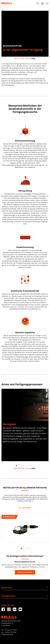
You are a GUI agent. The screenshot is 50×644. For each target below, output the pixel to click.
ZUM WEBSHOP (25, 508)
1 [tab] (16, 466)
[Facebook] (3, 610)
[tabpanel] (25, 425)
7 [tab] (31, 466)
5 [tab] (26, 466)
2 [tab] (19, 466)
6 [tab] (29, 466)
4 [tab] (24, 466)
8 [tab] (34, 466)
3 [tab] (21, 466)
